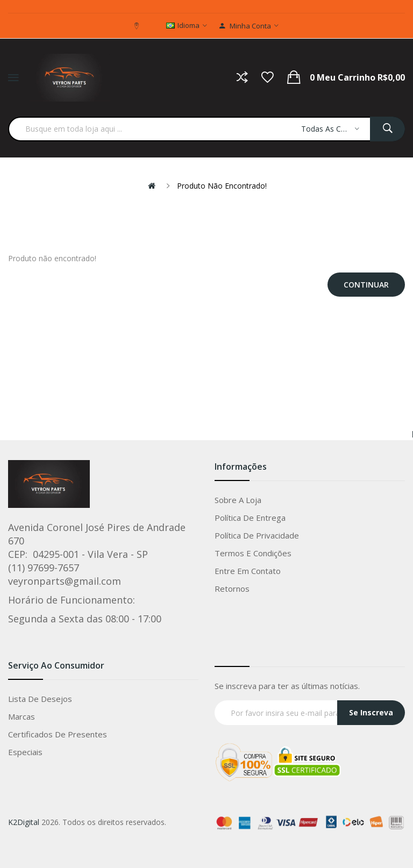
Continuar (366, 285)
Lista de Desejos (40, 699)
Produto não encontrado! (222, 186)
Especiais (25, 752)
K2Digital (24, 822)
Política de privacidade (257, 535)
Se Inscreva (371, 712)
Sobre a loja (238, 500)
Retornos (232, 589)
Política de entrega (250, 518)
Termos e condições (253, 553)
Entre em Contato (248, 571)
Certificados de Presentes (58, 734)
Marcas (22, 716)
